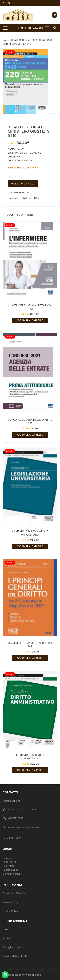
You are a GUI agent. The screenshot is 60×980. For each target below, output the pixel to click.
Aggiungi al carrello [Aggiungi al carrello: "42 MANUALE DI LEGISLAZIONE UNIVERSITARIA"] (30, 546)
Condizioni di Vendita (14, 893)
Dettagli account (12, 947)
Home (6, 40)
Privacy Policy (10, 902)
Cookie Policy (10, 911)
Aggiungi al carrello (23, 184)
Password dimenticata (15, 956)
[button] (52, 55)
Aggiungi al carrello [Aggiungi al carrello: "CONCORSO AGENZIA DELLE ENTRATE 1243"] (30, 435)
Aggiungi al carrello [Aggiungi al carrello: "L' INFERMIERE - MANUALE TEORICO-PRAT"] (30, 320)
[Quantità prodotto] (16, 177)
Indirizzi (7, 938)
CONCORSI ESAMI (20, 40)
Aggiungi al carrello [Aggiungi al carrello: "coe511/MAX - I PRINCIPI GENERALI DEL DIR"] (30, 658)
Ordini (6, 929)
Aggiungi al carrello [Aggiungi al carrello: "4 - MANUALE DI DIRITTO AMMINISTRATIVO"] (30, 770)
